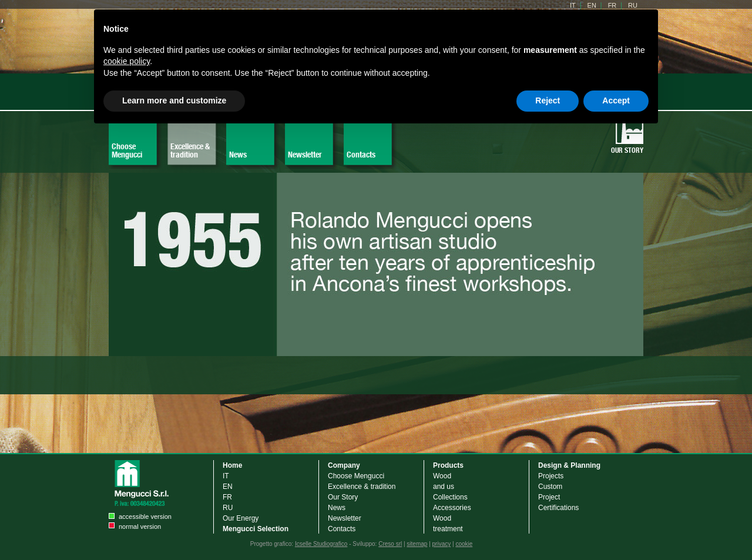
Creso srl (390, 544)
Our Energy (241, 518)
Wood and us (444, 481)
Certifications (558, 508)
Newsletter (305, 155)
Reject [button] (548, 100)
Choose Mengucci (127, 150)
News (238, 155)
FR (227, 497)
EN (228, 487)
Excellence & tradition (190, 150)
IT (226, 476)
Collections (450, 497)
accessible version (145, 517)
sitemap (417, 544)
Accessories (452, 508)
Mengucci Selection (256, 529)
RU (228, 508)
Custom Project (550, 492)
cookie (464, 544)
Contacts (361, 155)
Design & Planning (569, 465)
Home (232, 465)
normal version (140, 527)
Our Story (627, 150)
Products (448, 465)
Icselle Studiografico (321, 544)
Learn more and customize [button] (174, 100)
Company (344, 465)
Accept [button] (616, 100)
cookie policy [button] (127, 61)
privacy (442, 544)
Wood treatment (448, 524)
